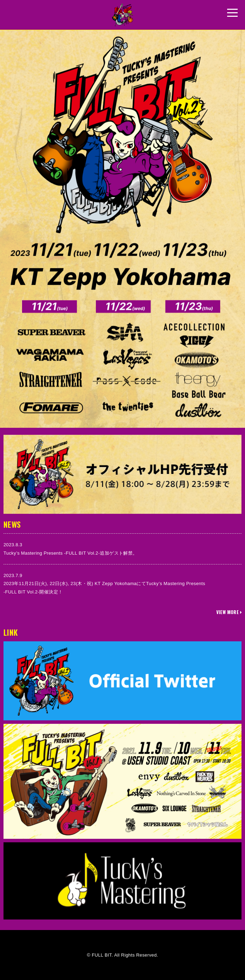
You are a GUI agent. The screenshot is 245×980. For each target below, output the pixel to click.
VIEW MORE (229, 612)
